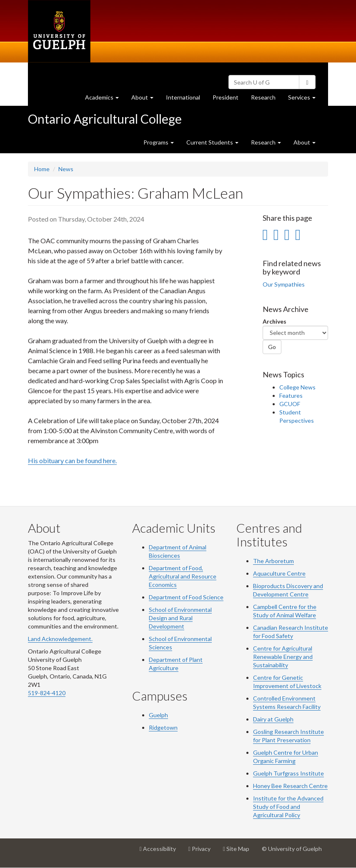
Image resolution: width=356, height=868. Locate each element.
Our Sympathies (284, 284)
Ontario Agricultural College (105, 119)
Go (272, 347)
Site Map (239, 852)
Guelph (158, 715)
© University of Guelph (292, 849)
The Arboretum (273, 561)
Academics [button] (105, 99)
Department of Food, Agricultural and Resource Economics (183, 576)
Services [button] (305, 99)
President (226, 97)
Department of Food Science (186, 597)
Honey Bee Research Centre (290, 786)
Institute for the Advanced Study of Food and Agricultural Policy (288, 807)
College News (297, 387)
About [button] (145, 99)
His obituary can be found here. (72, 460)
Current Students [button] (212, 142)
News (66, 169)
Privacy (203, 852)
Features (291, 395)
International (183, 97)
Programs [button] (159, 142)
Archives (275, 321)
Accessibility (161, 852)
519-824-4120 (47, 693)
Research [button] (266, 142)
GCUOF (290, 404)
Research (266, 99)
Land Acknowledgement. (60, 639)
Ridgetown (163, 727)
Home (42, 169)
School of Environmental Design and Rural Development (180, 618)
